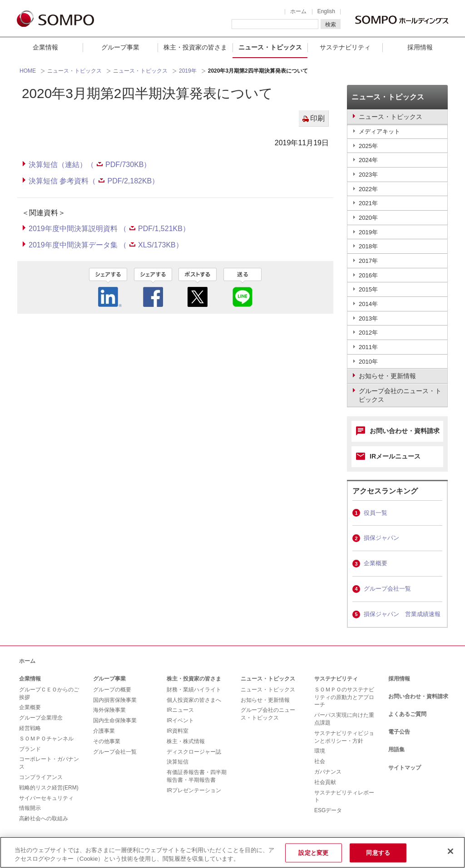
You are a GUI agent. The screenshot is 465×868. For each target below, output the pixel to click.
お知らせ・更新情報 (265, 700)
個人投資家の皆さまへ (194, 700)
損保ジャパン (381, 538)
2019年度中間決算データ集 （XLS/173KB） (106, 245)
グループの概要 (112, 690)
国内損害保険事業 (115, 700)
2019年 (188, 71)
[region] (232, 852)
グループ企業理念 (41, 718)
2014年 (368, 304)
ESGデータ (328, 810)
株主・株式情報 (186, 741)
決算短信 (178, 762)
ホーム (298, 11)
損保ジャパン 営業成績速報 (402, 614)
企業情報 (45, 47)
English (326, 11)
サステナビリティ (345, 47)
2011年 (368, 347)
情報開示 (30, 808)
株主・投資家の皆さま (195, 47)
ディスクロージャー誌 (194, 752)
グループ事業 (120, 47)
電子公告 (399, 732)
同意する (378, 853)
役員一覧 (376, 513)
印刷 (317, 118)
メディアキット (379, 131)
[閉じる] (450, 851)
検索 (331, 25)
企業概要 (376, 563)
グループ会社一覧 (387, 589)
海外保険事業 (109, 710)
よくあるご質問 (407, 714)
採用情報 (420, 47)
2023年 (368, 175)
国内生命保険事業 (115, 720)
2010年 (368, 362)
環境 (320, 751)
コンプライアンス (41, 777)
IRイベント (180, 720)
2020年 (368, 218)
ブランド (30, 749)
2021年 (368, 203)
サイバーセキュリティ (46, 798)
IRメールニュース (395, 456)
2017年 (368, 261)
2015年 (368, 289)
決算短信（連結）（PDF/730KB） (90, 165)
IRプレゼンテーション (194, 790)
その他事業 (107, 741)
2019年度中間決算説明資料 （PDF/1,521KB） (109, 229)
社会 (320, 761)
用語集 (396, 750)
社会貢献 (325, 782)
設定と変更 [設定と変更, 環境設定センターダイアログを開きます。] (313, 853)
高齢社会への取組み (44, 819)
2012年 (368, 333)
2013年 (368, 318)
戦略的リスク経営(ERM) (49, 788)
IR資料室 (178, 731)
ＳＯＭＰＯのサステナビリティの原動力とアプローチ (344, 697)
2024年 (368, 160)
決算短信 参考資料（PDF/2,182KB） (94, 181)
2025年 (368, 146)
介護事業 (104, 731)
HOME (28, 71)
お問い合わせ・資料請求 (405, 431)
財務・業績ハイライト (194, 690)
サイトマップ (405, 768)
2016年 (368, 275)
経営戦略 (30, 728)
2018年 (368, 246)
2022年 (368, 189)
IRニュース (180, 710)
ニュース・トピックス (270, 47)
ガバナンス (328, 772)
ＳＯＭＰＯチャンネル (46, 739)
